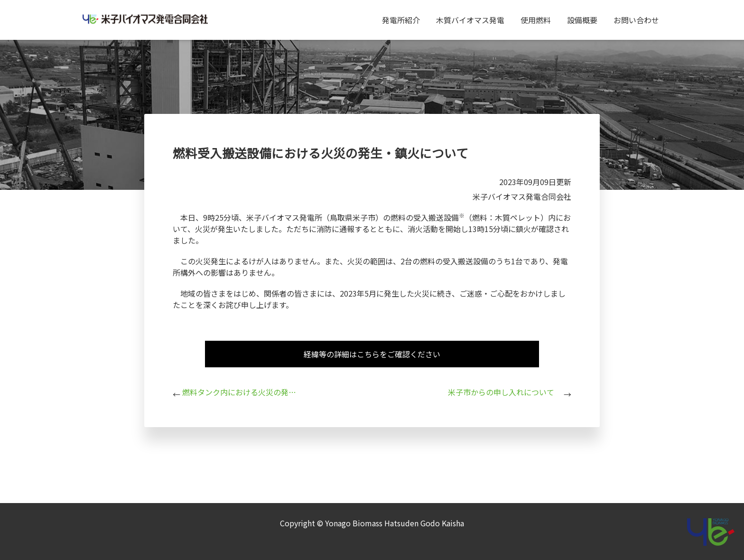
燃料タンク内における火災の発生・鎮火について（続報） (239, 392)
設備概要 (582, 20)
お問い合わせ (636, 20)
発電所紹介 (401, 20)
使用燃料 (536, 20)
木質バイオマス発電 (470, 20)
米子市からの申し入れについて (501, 392)
